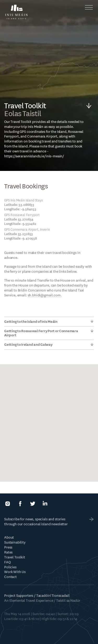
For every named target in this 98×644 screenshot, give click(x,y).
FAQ (7, 562)
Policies (10, 567)
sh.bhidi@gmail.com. (45, 295)
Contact (10, 577)
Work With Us (15, 572)
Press (8, 547)
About (9, 537)
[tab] (49, 322)
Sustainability (15, 542)
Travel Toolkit (15, 557)
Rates (8, 552)
